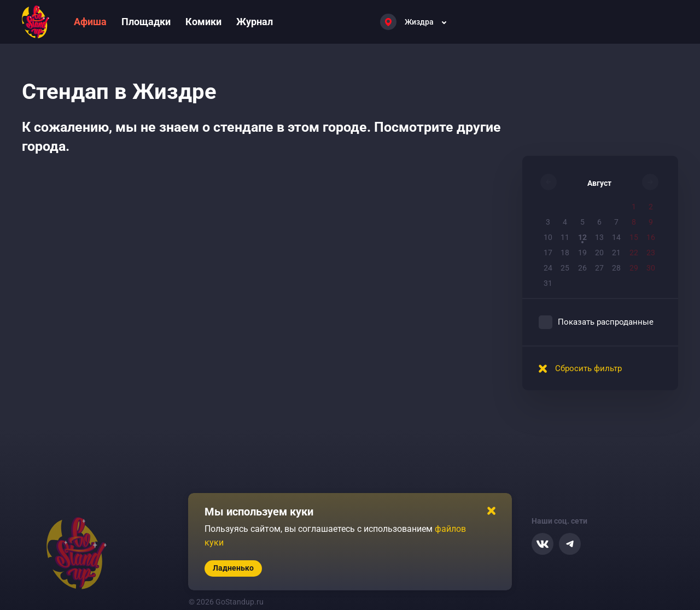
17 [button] (548, 253)
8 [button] (634, 222)
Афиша (90, 22)
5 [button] (582, 222)
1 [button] (634, 207)
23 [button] (651, 253)
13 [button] (599, 237)
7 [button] (616, 222)
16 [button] (651, 237)
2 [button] (651, 207)
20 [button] (599, 253)
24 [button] (548, 268)
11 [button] (565, 237)
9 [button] (651, 222)
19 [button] (582, 253)
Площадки (146, 22)
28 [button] (616, 268)
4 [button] (565, 222)
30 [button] (651, 268)
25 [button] (565, 268)
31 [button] (548, 283)
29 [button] (634, 268)
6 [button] (599, 222)
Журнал (255, 22)
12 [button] (582, 237)
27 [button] (599, 268)
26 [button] (582, 268)
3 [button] (548, 222)
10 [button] (548, 237)
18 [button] (565, 253)
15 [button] (634, 237)
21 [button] (616, 253)
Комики (203, 22)
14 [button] (616, 237)
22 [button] (634, 253)
